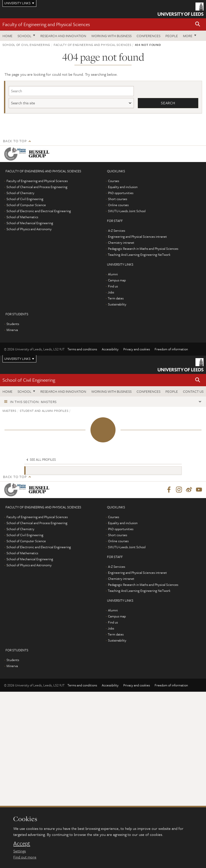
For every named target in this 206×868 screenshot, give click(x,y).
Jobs (111, 292)
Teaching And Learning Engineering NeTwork (139, 255)
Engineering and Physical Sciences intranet (137, 237)
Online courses (118, 205)
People (172, 36)
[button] (198, 24)
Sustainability (117, 304)
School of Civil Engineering (26, 45)
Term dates (116, 298)
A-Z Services (117, 231)
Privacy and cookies (137, 349)
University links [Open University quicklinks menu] (17, 359)
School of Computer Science (26, 205)
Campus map (117, 280)
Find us (113, 286)
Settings (20, 851)
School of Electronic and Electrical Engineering (39, 211)
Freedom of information (171, 349)
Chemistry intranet (121, 243)
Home (8, 36)
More (188, 36)
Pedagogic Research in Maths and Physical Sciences (143, 249)
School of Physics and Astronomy (29, 229)
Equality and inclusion (123, 187)
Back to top (15, 141)
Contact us (193, 391)
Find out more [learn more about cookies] (25, 857)
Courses (114, 181)
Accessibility (110, 349)
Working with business (111, 36)
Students (13, 324)
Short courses (118, 199)
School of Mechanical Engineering (30, 223)
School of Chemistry (20, 193)
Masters (9, 411)
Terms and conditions (82, 349)
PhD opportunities (121, 193)
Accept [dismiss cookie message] (22, 843)
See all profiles (41, 459)
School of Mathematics (22, 217)
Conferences (148, 36)
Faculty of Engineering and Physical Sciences (46, 24)
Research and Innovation (63, 36)
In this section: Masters (33, 402)
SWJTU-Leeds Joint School (127, 211)
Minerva (12, 330)
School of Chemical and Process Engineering (37, 187)
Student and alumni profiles (44, 411)
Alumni (113, 274)
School (24, 36)
